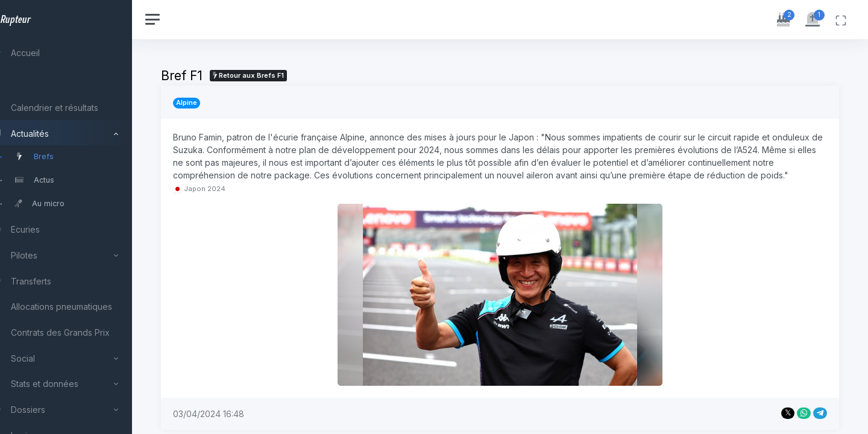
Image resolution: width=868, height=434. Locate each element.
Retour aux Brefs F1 (275, 75)
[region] (80, 217)
